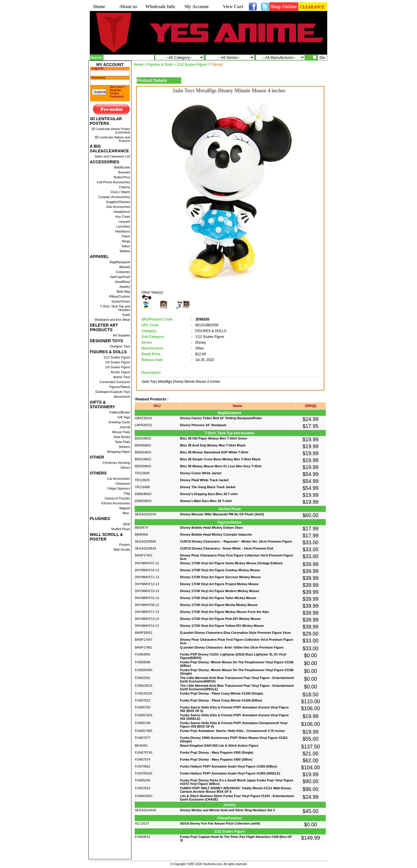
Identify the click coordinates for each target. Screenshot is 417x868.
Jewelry (125, 287)
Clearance (123, 484)
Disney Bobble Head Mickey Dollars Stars (212, 528)
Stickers (124, 447)
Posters (125, 545)
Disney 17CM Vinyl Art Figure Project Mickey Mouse (219, 584)
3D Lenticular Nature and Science (112, 139)
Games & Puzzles (117, 498)
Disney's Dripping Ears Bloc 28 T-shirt (209, 494)
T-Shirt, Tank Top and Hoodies (115, 308)
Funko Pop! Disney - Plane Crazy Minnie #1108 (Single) (222, 693)
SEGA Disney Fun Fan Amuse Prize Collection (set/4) (220, 823)
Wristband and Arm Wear (112, 320)
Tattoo (126, 246)
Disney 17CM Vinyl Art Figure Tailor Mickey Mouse (218, 598)
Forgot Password (117, 95)
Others (125, 468)
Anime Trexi (122, 377)
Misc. (126, 513)
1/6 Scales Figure (118, 367)
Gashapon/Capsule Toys (113, 392)
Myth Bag (123, 292)
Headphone (122, 212)
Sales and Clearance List (112, 156)
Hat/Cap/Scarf (120, 277)
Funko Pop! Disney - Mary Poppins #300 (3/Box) (216, 759)
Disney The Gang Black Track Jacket (208, 487)
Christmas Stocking (116, 463)
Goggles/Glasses (118, 202)
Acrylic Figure (120, 372)
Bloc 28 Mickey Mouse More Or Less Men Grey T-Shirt (221, 466)
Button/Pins (122, 177)
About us (128, 7)
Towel (126, 315)
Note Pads (123, 442)
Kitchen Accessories (116, 503)
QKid (127, 524)
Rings (126, 241)
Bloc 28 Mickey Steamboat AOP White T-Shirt (214, 452)
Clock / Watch (120, 192)
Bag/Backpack (120, 262)
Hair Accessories (118, 207)
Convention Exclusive (115, 382)
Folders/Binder (120, 412)
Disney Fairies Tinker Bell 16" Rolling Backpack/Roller (221, 418)
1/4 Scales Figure (118, 362)
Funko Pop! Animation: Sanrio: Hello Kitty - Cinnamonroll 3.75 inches (233, 731)
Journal (125, 427)
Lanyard (124, 221)
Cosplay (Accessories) (114, 197)
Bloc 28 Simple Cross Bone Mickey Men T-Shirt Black (220, 459)
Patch (126, 236)
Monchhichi (122, 397)
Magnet (125, 508)
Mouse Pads (121, 432)
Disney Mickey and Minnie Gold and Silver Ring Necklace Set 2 (228, 810)
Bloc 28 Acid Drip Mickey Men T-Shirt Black (213, 445)
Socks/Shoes (121, 301)
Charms (124, 187)
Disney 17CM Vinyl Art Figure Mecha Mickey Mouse (219, 605)
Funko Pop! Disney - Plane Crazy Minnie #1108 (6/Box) (221, 700)
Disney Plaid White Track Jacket (204, 480)
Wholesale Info (160, 7)
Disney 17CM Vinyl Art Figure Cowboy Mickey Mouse (220, 570)
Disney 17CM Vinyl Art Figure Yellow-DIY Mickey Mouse (222, 626)
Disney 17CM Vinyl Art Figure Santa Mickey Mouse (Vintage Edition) (231, 563)
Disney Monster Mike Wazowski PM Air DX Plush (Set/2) (222, 514)
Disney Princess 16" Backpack (203, 425)
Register (116, 90)
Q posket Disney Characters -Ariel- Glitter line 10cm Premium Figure (232, 647)
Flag (127, 493)
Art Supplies (121, 335)
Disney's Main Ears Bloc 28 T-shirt (206, 501)
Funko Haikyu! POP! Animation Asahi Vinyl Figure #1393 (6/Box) (229, 766)
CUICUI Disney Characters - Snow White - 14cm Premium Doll (227, 548)
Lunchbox (123, 226)
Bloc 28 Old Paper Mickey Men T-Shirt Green (214, 438)
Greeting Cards (119, 422)
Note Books (122, 437)
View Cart (233, 7)
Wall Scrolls (122, 550)
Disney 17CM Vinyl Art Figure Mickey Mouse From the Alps (225, 612)
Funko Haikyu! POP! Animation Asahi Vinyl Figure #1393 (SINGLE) (230, 773)
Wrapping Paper (119, 452)
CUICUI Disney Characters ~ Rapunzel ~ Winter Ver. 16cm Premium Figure (236, 541)
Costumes (123, 272)
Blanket (125, 267)
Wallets (125, 251)
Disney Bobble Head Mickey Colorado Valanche (216, 534)
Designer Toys (120, 346)
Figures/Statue (120, 387)
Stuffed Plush (121, 529)
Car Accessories (119, 479)
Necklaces (123, 231)
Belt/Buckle (122, 167)
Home (99, 7)
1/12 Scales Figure (117, 357)
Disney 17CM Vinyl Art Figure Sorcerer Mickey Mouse (221, 577)
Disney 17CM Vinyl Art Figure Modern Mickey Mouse (220, 591)
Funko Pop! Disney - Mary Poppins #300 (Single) (217, 752)
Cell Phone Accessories (113, 182)
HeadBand (122, 282)
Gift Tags (124, 417)
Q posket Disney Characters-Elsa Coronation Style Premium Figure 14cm (235, 633)
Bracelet (124, 172)
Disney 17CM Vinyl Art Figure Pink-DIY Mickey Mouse (221, 619)
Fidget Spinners (119, 488)
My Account (196, 7)
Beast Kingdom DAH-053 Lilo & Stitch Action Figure (219, 746)
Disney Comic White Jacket (201, 473)
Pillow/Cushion (120, 296)
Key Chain (123, 217)
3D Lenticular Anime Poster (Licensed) (111, 131)
